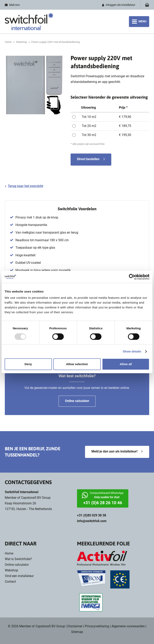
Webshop (11, 570)
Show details (132, 351)
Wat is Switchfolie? (18, 559)
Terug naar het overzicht (25, 186)
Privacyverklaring (97, 626)
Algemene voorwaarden (128, 626)
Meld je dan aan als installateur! (114, 451)
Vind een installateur (19, 576)
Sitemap (77, 632)
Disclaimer (75, 626)
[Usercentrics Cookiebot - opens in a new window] (132, 277)
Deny (28, 364)
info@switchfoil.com (92, 521)
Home (9, 553)
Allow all (126, 364)
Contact (10, 582)
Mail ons (14, 5)
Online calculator (17, 565)
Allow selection (77, 364)
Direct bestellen (88, 159)
